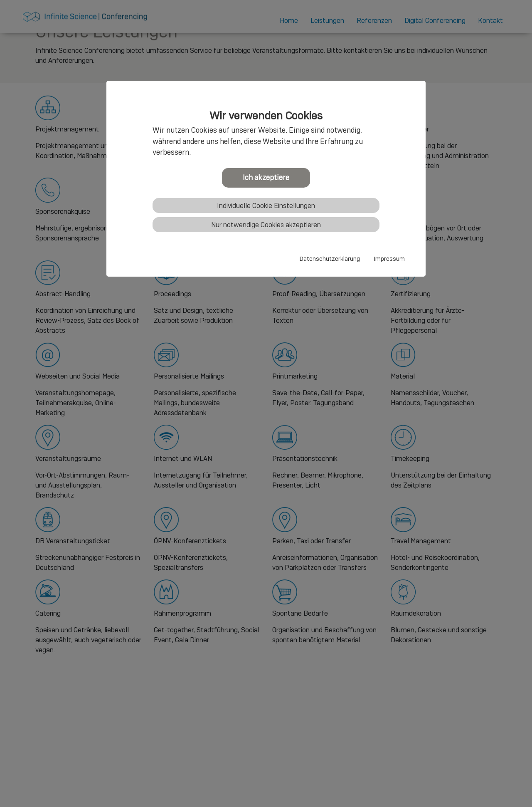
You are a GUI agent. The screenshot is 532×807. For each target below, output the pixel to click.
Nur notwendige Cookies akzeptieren (266, 225)
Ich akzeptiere (266, 177)
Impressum (389, 259)
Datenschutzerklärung (330, 259)
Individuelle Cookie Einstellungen (266, 206)
